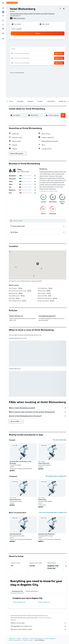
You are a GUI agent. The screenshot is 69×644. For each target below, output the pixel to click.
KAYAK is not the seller (38, 623)
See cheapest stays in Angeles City (56, 476)
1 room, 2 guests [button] (17, 29)
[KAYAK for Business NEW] (3, 28)
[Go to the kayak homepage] (12, 3)
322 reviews (21, 18)
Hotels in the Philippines (36, 639)
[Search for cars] (3, 16)
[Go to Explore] (3, 21)
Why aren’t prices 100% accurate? (38, 629)
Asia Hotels (26, 639)
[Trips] (3, 33)
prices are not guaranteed (45, 618)
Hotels (19, 639)
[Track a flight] (3, 25)
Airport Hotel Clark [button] (44, 463)
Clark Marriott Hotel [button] (15, 534)
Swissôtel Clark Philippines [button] (46, 534)
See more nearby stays (60, 440)
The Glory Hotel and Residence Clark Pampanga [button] (20, 462)
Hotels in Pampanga (50, 639)
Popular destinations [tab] (32, 591)
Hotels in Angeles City (44, 602)
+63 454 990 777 (15, 16)
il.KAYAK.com (12, 639)
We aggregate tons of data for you (38, 626)
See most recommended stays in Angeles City (53, 512)
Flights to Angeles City (19, 602)
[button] (3, 3)
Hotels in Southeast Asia (15, 640)
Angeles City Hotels (28, 640)
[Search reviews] (39, 221)
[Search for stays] (3, 12)
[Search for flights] (3, 8)
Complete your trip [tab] (17, 591)
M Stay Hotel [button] (42, 500)
